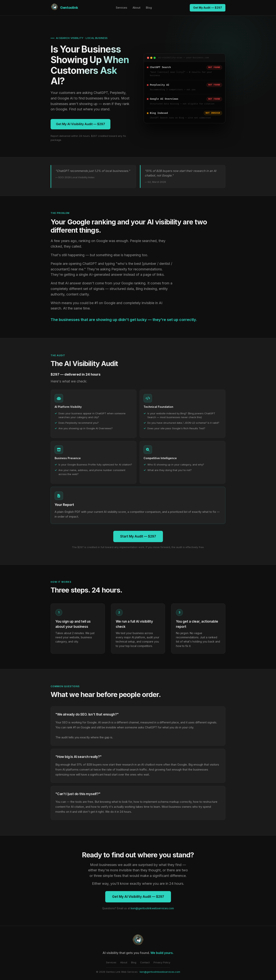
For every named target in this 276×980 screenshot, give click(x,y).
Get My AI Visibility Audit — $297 (80, 124)
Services (122, 8)
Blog (149, 8)
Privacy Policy (162, 962)
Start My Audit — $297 (138, 536)
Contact (145, 962)
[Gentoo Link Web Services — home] (64, 8)
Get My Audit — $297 (208, 8)
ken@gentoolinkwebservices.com (152, 908)
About (137, 8)
